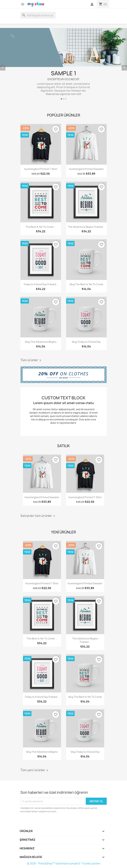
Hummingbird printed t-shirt (41, 169)
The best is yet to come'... (41, 227)
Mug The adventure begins (41, 342)
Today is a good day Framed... (41, 284)
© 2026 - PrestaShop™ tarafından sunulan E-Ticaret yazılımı (64, 864)
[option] (63, 65)
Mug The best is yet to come (86, 284)
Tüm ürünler (31, 360)
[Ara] (38, 15)
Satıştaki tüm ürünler (38, 516)
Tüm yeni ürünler (35, 770)
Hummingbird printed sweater (86, 169)
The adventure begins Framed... (86, 227)
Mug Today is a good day (86, 342)
